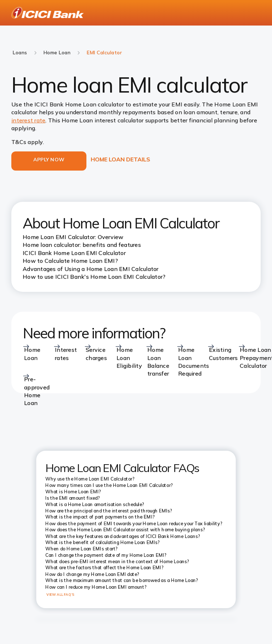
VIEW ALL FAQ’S (60, 595)
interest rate (28, 120)
